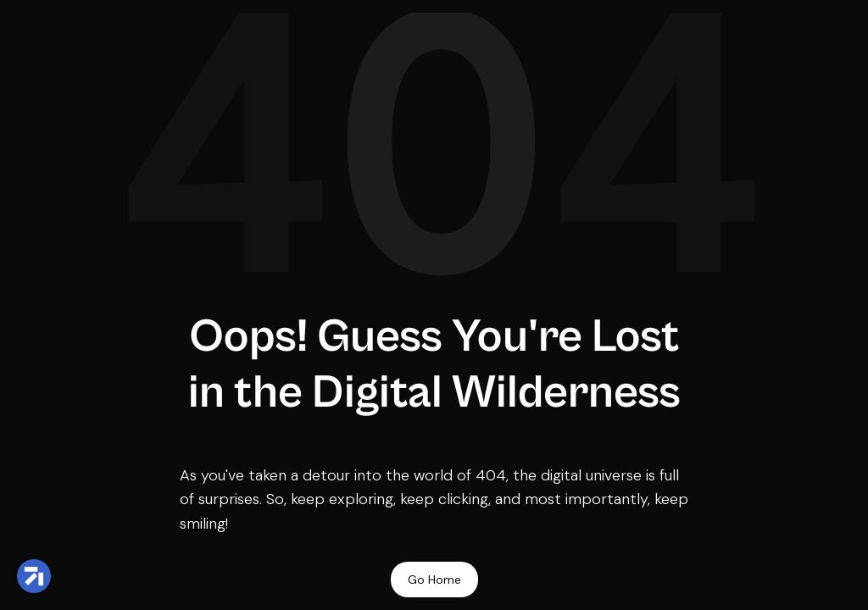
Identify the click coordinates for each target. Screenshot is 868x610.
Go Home (434, 579)
